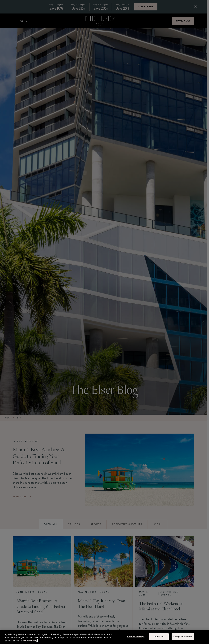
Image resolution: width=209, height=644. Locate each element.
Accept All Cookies (183, 637)
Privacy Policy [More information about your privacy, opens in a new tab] (30, 641)
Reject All (159, 637)
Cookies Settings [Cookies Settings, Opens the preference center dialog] (136, 637)
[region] (104, 637)
